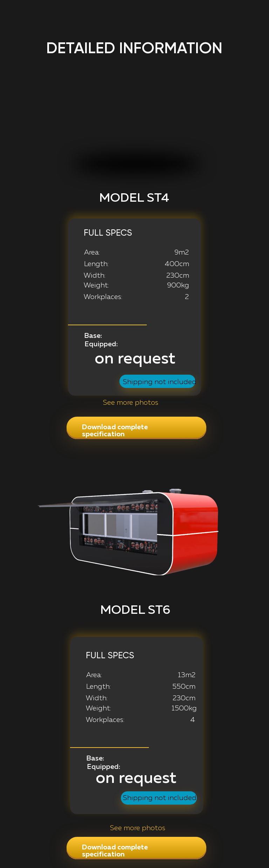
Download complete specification (115, 431)
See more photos (138, 828)
